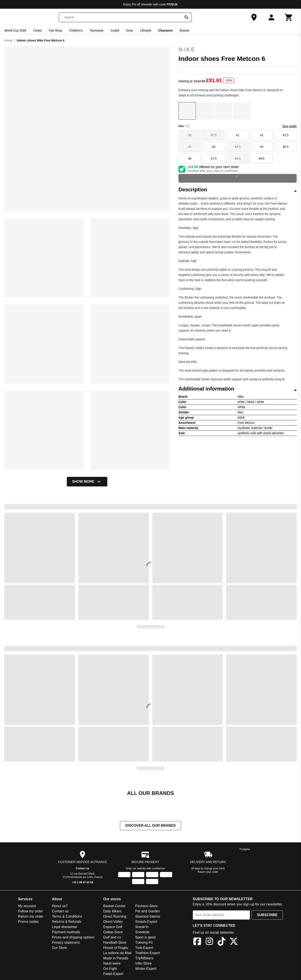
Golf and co (112, 937)
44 (214, 147)
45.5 (285, 147)
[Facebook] (197, 942)
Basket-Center (114, 906)
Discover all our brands (150, 826)
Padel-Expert (113, 974)
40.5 (214, 135)
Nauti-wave (112, 963)
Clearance (166, 30)
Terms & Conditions (67, 916)
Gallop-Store (113, 932)
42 (262, 135)
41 (238, 135)
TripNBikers (144, 958)
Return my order (31, 916)
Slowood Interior (148, 916)
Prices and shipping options (73, 937)
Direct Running (115, 916)
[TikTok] (222, 942)
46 (190, 159)
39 (190, 135)
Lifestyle (145, 30)
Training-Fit (144, 942)
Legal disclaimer (65, 927)
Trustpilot (245, 849)
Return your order (208, 872)
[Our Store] (254, 17)
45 (262, 147)
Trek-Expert (144, 948)
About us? (60, 906)
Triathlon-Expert (147, 953)
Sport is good (145, 937)
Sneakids (142, 932)
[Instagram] (209, 942)
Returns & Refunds (67, 922)
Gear (130, 30)
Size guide (290, 126)
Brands (185, 30)
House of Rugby (116, 948)
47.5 (214, 159)
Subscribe (267, 915)
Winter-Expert (146, 969)
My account (27, 906)
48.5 (238, 159)
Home (8, 40)
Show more (87, 482)
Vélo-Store (143, 963)
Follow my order (30, 911)
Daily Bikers (112, 911)
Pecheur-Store (146, 906)
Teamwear (97, 30)
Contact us (82, 868)
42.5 (285, 135)
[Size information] (188, 126)
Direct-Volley (113, 922)
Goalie (115, 30)
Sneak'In (142, 927)
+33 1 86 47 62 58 (83, 882)
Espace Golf (113, 927)
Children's (76, 30)
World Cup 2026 (15, 30)
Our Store (60, 948)
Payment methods (66, 932)
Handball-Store (115, 942)
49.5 (261, 159)
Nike (238, 50)
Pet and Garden (147, 911)
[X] (234, 942)
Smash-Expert (146, 922)
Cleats (38, 30)
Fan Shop (56, 30)
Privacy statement (66, 942)
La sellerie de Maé (117, 953)
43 (190, 147)
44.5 (238, 147)
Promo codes (28, 922)
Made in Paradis (116, 958)
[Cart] (289, 17)
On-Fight (110, 969)
